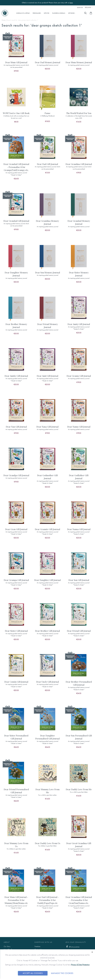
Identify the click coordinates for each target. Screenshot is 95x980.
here (71, 3)
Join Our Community (76, 942)
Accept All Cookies (33, 973)
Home (4, 20)
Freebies (37, 946)
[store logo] (5, 13)
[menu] (45, 13)
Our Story (7, 946)
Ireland (88, 7)
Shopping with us (43, 942)
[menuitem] (23, 13)
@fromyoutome (72, 947)
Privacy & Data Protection (80, 965)
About (7, 942)
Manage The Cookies (62, 973)
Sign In (80, 8)
